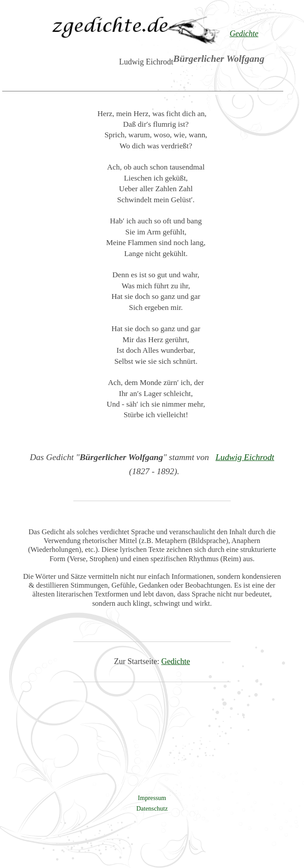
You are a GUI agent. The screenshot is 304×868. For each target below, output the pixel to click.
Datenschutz (152, 808)
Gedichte (176, 661)
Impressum (152, 798)
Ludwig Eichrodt (245, 457)
